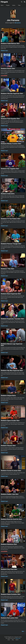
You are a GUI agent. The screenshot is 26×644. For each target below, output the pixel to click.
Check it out (5, 51)
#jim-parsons (18, 23)
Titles (19, 5)
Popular (8, 5)
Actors (14, 5)
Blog (13, 640)
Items (2, 5)
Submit (17, 640)
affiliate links (18, 638)
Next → (24, 631)
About (9, 640)
